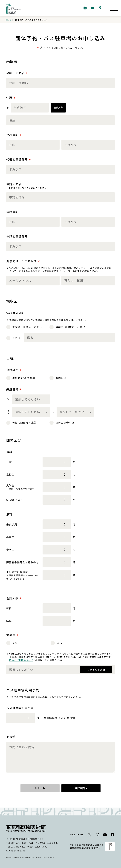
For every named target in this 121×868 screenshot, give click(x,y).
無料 (9, 621)
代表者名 (14, 135)
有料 (9, 608)
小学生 (10, 537)
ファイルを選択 (96, 669)
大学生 (10, 485)
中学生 (10, 550)
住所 (11, 98)
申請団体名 (28, 186)
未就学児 (12, 524)
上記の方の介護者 (17, 572)
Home (8, 20)
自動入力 (58, 107)
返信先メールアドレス (23, 261)
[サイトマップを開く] (114, 8)
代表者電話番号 (19, 160)
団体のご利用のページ (21, 660)
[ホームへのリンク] (13, 8)
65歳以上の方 (15, 500)
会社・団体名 (17, 73)
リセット (40, 788)
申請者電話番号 (17, 236)
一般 (9, 462)
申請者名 (12, 212)
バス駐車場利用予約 (20, 708)
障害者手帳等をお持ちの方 (22, 562)
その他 (11, 737)
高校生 (10, 474)
